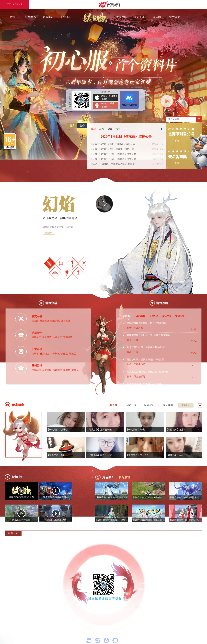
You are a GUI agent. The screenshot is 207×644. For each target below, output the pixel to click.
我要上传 (186, 405)
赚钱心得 (180, 316)
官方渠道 (175, 17)
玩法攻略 (141, 316)
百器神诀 (57, 370)
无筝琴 (35, 354)
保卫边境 (47, 370)
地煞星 (73, 354)
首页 (13, 17)
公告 (110, 129)
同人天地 (139, 17)
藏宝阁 (157, 17)
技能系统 (68, 337)
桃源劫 (67, 370)
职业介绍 (66, 17)
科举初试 (55, 354)
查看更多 (49, 233)
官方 (72, 126)
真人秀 (113, 405)
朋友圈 (35, 321)
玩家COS (131, 405)
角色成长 (108, 477)
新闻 (102, 129)
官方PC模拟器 (129, 100)
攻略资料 (121, 17)
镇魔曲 (95, 17)
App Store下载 (105, 98)
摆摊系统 (36, 337)
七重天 (75, 370)
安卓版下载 (105, 105)
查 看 (177, 141)
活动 (118, 129)
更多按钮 (161, 129)
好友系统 (66, 321)
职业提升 (128, 316)
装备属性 (124, 477)
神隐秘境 (36, 370)
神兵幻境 (45, 354)
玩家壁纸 (149, 405)
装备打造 (47, 337)
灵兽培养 (154, 316)
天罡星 (64, 354)
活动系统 (57, 337)
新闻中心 (30, 17)
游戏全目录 (15, 4)
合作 (82, 126)
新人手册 (167, 316)
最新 (93, 129)
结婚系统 (45, 321)
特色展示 (48, 17)
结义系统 (55, 321)
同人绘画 (168, 405)
